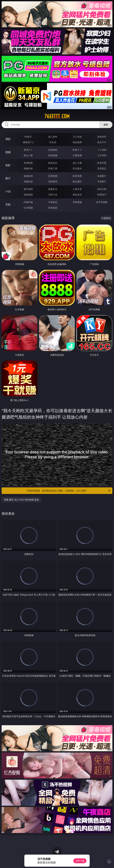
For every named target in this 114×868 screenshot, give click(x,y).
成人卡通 (77, 163)
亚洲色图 (53, 176)
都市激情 (28, 189)
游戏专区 (102, 137)
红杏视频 (28, 208)
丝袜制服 (53, 155)
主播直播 (77, 155)
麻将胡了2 (28, 142)
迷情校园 (28, 195)
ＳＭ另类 (102, 155)
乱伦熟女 (77, 168)
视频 (8, 152)
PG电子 (28, 137)
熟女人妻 (28, 155)
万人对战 (77, 137)
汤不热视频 (102, 202)
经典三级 (53, 168)
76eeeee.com (57, 116)
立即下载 (80, 861)
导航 (8, 204)
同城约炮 (28, 202)
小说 (8, 191)
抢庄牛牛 (102, 142)
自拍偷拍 (53, 150)
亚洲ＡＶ (28, 150)
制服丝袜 (28, 168)
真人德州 (53, 137)
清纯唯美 (53, 181)
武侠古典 (102, 189)
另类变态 (102, 168)
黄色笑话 (77, 195)
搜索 (106, 125)
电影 (8, 165)
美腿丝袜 (28, 181)
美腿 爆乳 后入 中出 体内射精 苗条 (21, 500)
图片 (8, 178)
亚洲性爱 (28, 163)
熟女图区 (77, 181)
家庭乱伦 (53, 189)
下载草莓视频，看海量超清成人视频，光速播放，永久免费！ (68, 491)
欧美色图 (77, 176)
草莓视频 (77, 202)
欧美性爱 (102, 163)
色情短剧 (53, 208)
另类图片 (102, 181)
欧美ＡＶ (77, 150)
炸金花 (53, 142)
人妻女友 (77, 189)
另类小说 (53, 195)
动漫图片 (102, 176)
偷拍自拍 (53, 163)
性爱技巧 (102, 195)
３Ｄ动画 (102, 150)
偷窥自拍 (28, 176)
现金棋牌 (77, 142)
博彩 (8, 139)
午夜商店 (53, 202)
